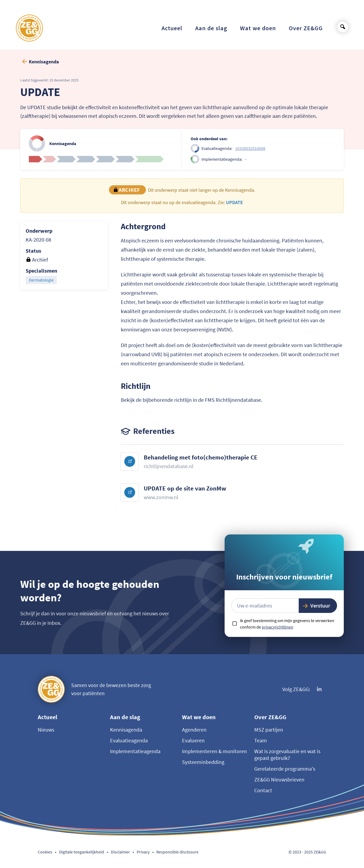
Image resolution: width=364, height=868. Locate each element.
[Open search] (343, 27)
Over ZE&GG (270, 717)
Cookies (45, 852)
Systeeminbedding (203, 762)
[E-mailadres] (265, 606)
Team (261, 740)
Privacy (143, 852)
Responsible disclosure (177, 852)
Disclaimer (120, 852)
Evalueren (193, 740)
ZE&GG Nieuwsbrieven (279, 779)
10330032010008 (250, 148)
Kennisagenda (126, 730)
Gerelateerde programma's (285, 769)
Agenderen (194, 730)
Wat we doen (199, 717)
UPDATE (234, 202)
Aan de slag (125, 717)
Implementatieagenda (135, 751)
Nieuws (46, 730)
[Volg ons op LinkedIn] (320, 689)
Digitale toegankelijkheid (82, 852)
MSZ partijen (269, 730)
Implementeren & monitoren (214, 751)
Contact (263, 790)
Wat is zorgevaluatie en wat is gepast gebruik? (287, 754)
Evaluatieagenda (129, 740)
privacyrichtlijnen (278, 627)
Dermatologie (41, 280)
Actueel (47, 717)
